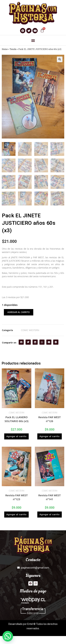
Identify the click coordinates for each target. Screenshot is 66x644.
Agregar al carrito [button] (16, 436)
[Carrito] (42, 30)
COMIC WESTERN (30, 330)
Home (5, 49)
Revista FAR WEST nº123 (16, 497)
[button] (33, 40)
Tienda (13, 49)
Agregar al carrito (19, 312)
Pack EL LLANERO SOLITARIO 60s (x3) (17, 419)
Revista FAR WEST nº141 (50, 497)
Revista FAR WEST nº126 (50, 419)
